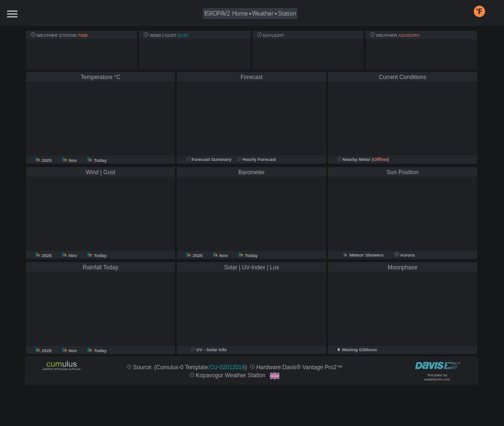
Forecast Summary (209, 160)
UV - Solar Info (209, 350)
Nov (70, 160)
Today (97, 160)
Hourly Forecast (257, 160)
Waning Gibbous (359, 350)
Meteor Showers (363, 255)
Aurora (404, 255)
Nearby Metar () (363, 160)
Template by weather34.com (437, 377)
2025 (44, 160)
